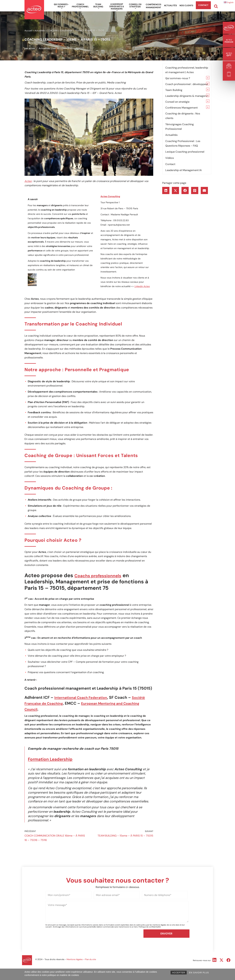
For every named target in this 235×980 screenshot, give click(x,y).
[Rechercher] (216, 6)
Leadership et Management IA (184, 169)
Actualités (170, 5)
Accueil (28, 31)
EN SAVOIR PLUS (199, 973)
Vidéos (170, 157)
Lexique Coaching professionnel (185, 151)
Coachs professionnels (104, 580)
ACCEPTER (179, 973)
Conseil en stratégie (177, 102)
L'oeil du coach (59, 48)
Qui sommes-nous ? (178, 78)
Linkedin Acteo (142, 288)
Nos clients (186, 5)
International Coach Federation (84, 703)
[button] (62, 8)
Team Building (174, 90)
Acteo (28, 181)
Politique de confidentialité (150, 955)
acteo (32, 48)
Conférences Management (153, 6)
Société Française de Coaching (55, 709)
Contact (203, 5)
